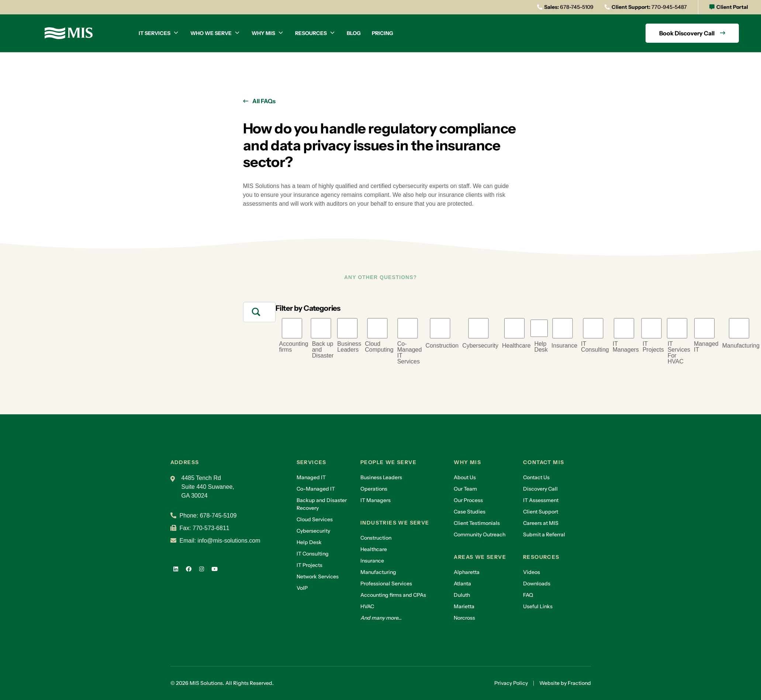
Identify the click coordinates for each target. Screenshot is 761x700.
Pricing (383, 33)
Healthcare (516, 346)
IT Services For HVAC (679, 353)
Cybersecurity (480, 346)
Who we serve (211, 33)
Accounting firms (294, 347)
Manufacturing (741, 346)
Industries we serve (395, 523)
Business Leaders (349, 347)
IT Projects (653, 347)
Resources (311, 33)
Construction (442, 346)
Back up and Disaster (323, 350)
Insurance (564, 346)
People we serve (388, 462)
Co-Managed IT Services (410, 353)
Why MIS (263, 33)
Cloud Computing (379, 347)
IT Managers (626, 347)
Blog (354, 33)
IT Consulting (595, 347)
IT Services (155, 33)
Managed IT (706, 347)
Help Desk (541, 347)
